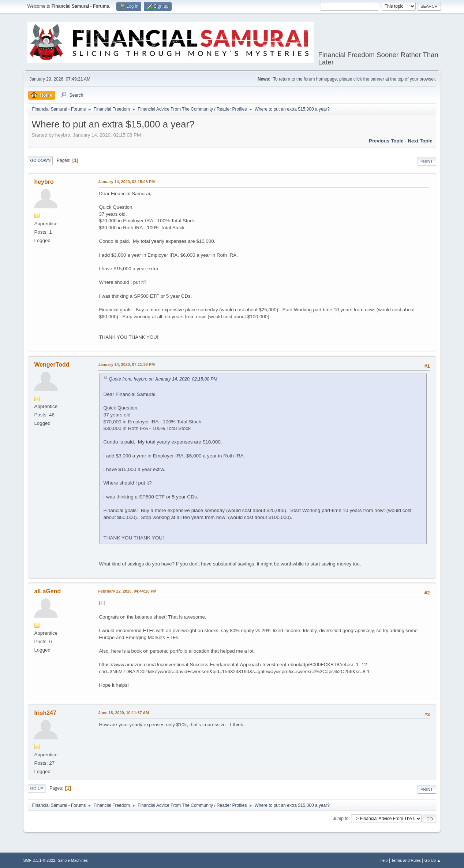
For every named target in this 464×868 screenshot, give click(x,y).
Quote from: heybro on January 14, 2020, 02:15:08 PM (163, 379)
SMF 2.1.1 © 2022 (39, 860)
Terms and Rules (406, 860)
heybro (44, 182)
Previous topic (386, 141)
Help (383, 860)
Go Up (37, 789)
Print (427, 161)
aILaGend (47, 591)
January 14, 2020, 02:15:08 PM (126, 182)
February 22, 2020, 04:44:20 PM (127, 591)
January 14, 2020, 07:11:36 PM (126, 364)
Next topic (420, 141)
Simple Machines (73, 860)
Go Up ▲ (433, 860)
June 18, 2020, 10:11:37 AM (124, 713)
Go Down (40, 160)
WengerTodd (52, 365)
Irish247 (45, 713)
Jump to (341, 819)
